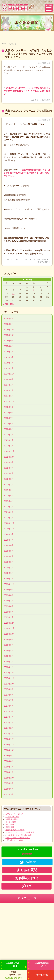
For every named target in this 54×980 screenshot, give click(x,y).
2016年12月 (9, 739)
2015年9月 (9, 783)
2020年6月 (9, 545)
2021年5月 (9, 496)
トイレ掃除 (10, 825)
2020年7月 (9, 540)
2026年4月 (9, 318)
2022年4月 (9, 473)
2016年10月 (9, 750)
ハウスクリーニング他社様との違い (19, 835)
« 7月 (5, 304)
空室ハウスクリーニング (15, 830)
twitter (27, 862)
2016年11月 (9, 745)
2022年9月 (9, 462)
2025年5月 (9, 357)
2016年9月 (9, 756)
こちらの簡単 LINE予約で (27, 852)
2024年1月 (9, 396)
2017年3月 (9, 722)
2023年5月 (9, 429)
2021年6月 (9, 490)
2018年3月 (9, 656)
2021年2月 (9, 512)
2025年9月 (9, 341)
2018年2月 (9, 662)
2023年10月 (9, 407)
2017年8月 (9, 695)
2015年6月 (9, 789)
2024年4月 (9, 385)
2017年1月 (9, 733)
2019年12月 (9, 579)
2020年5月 (9, 551)
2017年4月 (9, 717)
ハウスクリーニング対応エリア (18, 838)
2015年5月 (9, 794)
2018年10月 (9, 634)
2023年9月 (9, 413)
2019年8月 (9, 595)
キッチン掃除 (11, 822)
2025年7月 (9, 352)
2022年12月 (9, 451)
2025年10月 (9, 335)
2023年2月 (9, 440)
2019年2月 (9, 617)
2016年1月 (9, 772)
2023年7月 (9, 418)
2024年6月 (9, 379)
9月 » (12, 304)
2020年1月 (9, 573)
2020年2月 (9, 568)
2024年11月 (9, 374)
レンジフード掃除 (12, 817)
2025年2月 (9, 368)
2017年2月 (9, 728)
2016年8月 (9, 761)
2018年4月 (9, 651)
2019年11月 (9, 584)
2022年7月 (9, 468)
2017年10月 (9, 684)
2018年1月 (9, 667)
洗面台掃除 (10, 827)
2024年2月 (9, 390)
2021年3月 (9, 507)
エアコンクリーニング (14, 814)
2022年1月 (9, 485)
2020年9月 (9, 534)
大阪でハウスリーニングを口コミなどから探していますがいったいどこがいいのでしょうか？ (29, 54)
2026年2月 (9, 324)
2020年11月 (9, 529)
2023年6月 (9, 424)
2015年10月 (9, 778)
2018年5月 (9, 645)
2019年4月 (9, 606)
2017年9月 (9, 689)
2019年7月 (9, 601)
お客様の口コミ (27, 878)
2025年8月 (9, 346)
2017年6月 (9, 706)
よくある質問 (45, 100)
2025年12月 (9, 330)
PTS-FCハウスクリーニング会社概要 (20, 832)
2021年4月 (9, 501)
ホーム (4, 44)
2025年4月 (9, 363)
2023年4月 (9, 435)
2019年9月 (9, 590)
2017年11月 (9, 678)
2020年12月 (9, 523)
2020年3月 (9, 562)
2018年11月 (9, 628)
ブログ (26, 886)
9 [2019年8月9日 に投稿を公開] (34, 290)
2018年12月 (9, 623)
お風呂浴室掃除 (12, 819)
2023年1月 (9, 446)
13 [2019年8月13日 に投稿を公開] (13, 294)
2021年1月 (9, 518)
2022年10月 (9, 457)
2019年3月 (9, 612)
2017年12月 (9, 673)
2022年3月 (9, 479)
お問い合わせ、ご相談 (14, 840)
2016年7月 (9, 767)
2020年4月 (9, 556)
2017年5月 (9, 711)
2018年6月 (9, 639)
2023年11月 (9, 401)
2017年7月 (9, 700)
